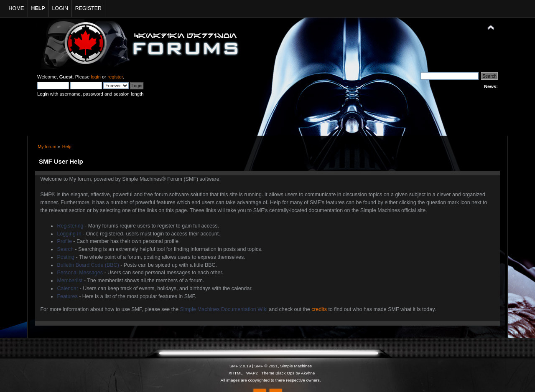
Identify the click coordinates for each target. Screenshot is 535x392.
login (96, 77)
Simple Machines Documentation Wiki (224, 309)
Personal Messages (80, 273)
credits (319, 309)
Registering (70, 226)
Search (65, 249)
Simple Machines (296, 366)
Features (67, 296)
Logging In (69, 234)
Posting (66, 257)
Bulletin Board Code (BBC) (88, 265)
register (115, 77)
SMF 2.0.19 (240, 366)
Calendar (68, 288)
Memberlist (70, 281)
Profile (64, 241)
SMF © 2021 (266, 366)
